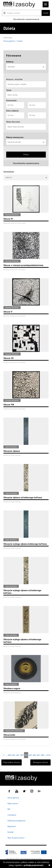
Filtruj (26, 155)
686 (34, 755)
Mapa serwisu (13, 804)
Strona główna (9, 41)
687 (38, 755)
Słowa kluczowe (13, 122)
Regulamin (12, 826)
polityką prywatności (34, 865)
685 (30, 755)
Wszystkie (26, 67)
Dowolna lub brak (26, 142)
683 (22, 755)
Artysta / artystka (14, 79)
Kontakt (10, 832)
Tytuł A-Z (26, 177)
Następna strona (40, 762)
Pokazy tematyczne (15, 137)
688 (43, 755)
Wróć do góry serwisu (16, 838)
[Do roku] (37, 105)
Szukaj (46, 13)
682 (18, 755)
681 (14, 755)
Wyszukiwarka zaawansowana (26, 19)
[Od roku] (15, 105)
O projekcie (12, 815)
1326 (48, 755)
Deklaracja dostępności (17, 821)
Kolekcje (10, 62)
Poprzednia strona (12, 762)
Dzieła (20, 41)
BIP (9, 809)
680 (10, 755)
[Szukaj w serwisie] (22, 13)
